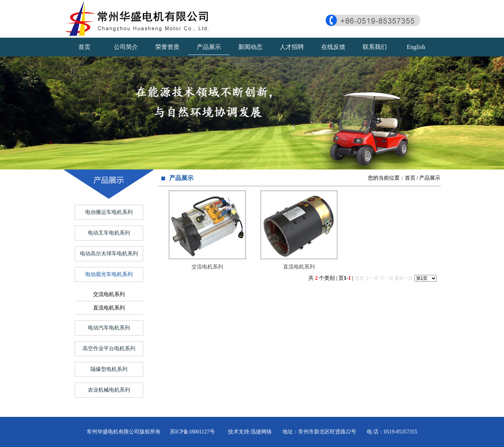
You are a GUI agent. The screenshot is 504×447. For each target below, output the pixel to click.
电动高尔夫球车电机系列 (109, 254)
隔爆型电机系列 (109, 369)
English (416, 47)
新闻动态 (250, 47)
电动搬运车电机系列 (109, 212)
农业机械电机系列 (109, 390)
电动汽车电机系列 (109, 328)
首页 (84, 47)
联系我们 (375, 47)
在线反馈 (333, 47)
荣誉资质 (167, 47)
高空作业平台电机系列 (109, 349)
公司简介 (126, 47)
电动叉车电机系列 (109, 233)
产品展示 (209, 47)
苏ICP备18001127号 (192, 432)
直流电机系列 (109, 308)
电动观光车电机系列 (109, 274)
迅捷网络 (261, 432)
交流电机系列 (109, 294)
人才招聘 (292, 47)
